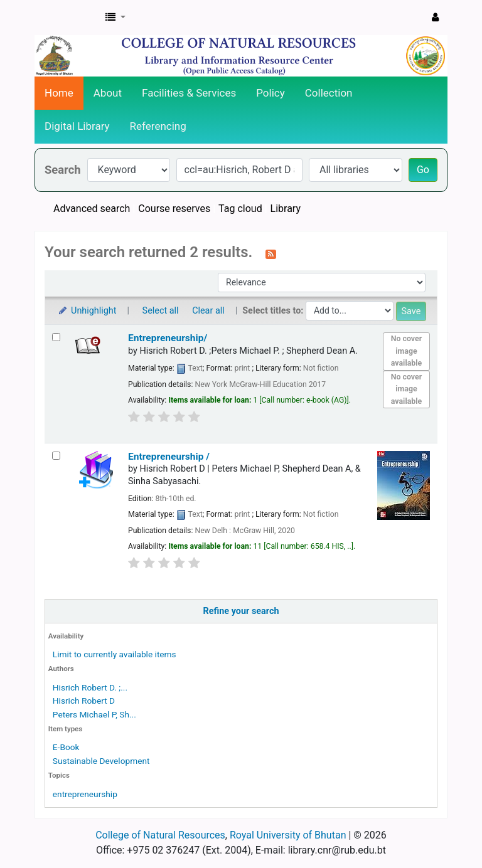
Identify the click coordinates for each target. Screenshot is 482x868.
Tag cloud (240, 209)
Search (63, 170)
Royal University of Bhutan (288, 835)
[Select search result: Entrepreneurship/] (56, 337)
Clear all (208, 311)
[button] (115, 18)
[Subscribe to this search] (271, 253)
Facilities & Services (189, 93)
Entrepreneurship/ (168, 338)
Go (423, 170)
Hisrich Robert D (84, 701)
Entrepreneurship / (169, 457)
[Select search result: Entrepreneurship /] (56, 456)
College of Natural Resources (160, 835)
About (108, 93)
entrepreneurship (85, 794)
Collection (329, 93)
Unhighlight (87, 311)
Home (59, 93)
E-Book (66, 747)
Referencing (158, 126)
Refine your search (241, 611)
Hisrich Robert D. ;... (90, 687)
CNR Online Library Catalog (67, 18)
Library (286, 209)
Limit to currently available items (115, 654)
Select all (161, 311)
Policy (270, 93)
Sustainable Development (101, 761)
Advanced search (92, 209)
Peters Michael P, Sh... (94, 714)
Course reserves (174, 209)
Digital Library (77, 126)
